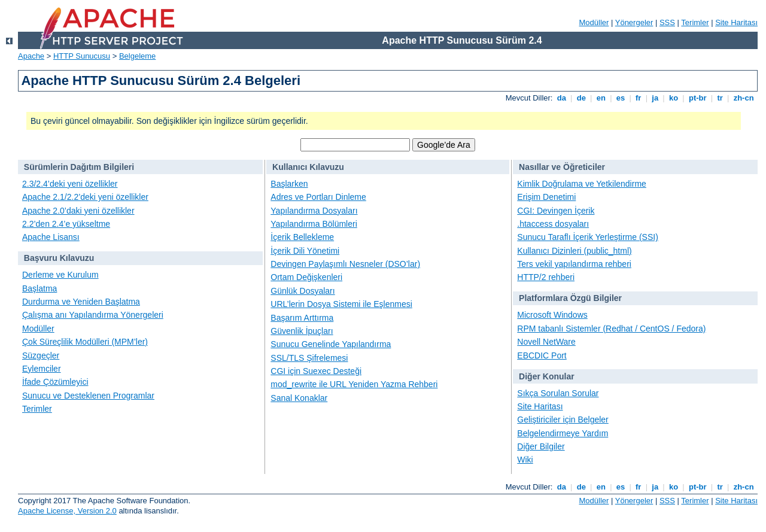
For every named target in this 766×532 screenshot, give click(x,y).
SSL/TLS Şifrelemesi (309, 358)
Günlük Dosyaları (303, 291)
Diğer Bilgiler (541, 446)
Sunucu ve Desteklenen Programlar (88, 396)
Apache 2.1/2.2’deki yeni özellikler (85, 197)
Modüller (594, 22)
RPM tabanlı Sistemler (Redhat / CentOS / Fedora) (611, 329)
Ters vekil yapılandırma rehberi (574, 264)
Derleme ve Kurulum (60, 275)
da (561, 98)
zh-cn (744, 98)
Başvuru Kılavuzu (59, 258)
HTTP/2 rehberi (546, 277)
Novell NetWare (546, 342)
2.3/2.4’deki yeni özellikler (70, 184)
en (601, 98)
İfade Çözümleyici (55, 382)
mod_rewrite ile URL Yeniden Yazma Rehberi (354, 384)
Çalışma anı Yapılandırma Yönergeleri (93, 315)
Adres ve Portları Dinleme (318, 197)
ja (655, 98)
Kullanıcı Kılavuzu (308, 167)
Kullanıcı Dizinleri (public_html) (574, 251)
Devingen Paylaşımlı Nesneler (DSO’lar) (345, 264)
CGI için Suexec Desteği (316, 371)
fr (638, 98)
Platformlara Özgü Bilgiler (570, 298)
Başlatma (39, 288)
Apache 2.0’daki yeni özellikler (78, 211)
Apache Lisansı (51, 237)
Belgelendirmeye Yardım (563, 433)
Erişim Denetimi (546, 197)
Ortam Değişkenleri (306, 277)
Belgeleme (137, 56)
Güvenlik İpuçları (302, 331)
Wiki (525, 460)
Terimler (695, 22)
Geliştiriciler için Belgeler (563, 419)
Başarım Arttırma (302, 318)
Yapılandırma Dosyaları (314, 211)
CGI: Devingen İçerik (556, 211)
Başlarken (289, 184)
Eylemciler (42, 369)
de (581, 98)
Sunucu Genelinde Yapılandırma (331, 344)
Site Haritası (736, 22)
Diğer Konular (547, 376)
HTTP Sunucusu (82, 56)
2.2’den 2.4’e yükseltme (66, 224)
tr (720, 98)
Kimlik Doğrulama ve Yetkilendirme (582, 184)
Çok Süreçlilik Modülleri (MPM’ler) (85, 342)
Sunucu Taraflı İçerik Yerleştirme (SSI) (588, 237)
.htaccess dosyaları (553, 224)
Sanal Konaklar (299, 398)
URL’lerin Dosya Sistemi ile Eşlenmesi (341, 304)
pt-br (697, 98)
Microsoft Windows (552, 315)
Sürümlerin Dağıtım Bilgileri (79, 167)
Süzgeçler (41, 355)
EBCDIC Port (542, 355)
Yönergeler (634, 22)
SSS (667, 22)
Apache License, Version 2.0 (67, 511)
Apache (31, 56)
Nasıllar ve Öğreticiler (562, 167)
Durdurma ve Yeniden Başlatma (81, 302)
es (621, 98)
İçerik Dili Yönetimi (305, 251)
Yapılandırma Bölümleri (314, 224)
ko (673, 98)
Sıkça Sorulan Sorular (558, 393)
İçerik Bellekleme (302, 237)
